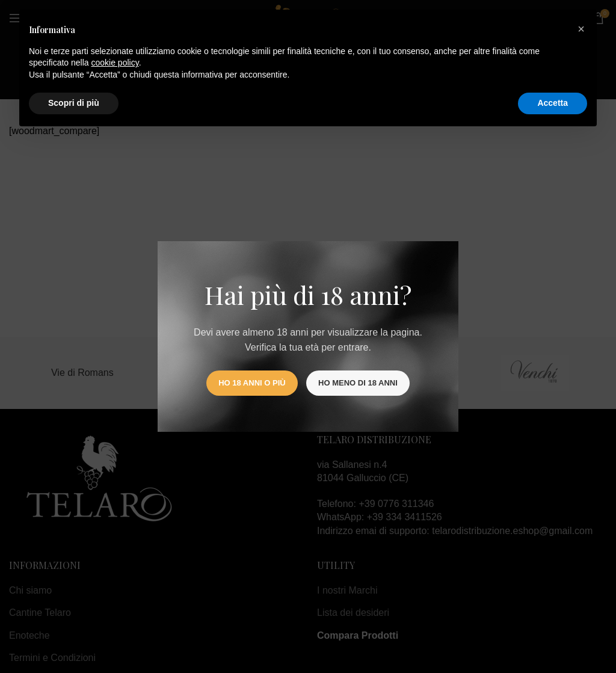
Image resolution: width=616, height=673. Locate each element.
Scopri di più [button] (74, 103)
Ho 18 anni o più (252, 383)
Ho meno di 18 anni (358, 383)
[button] (581, 29)
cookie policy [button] (115, 63)
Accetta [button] (553, 103)
